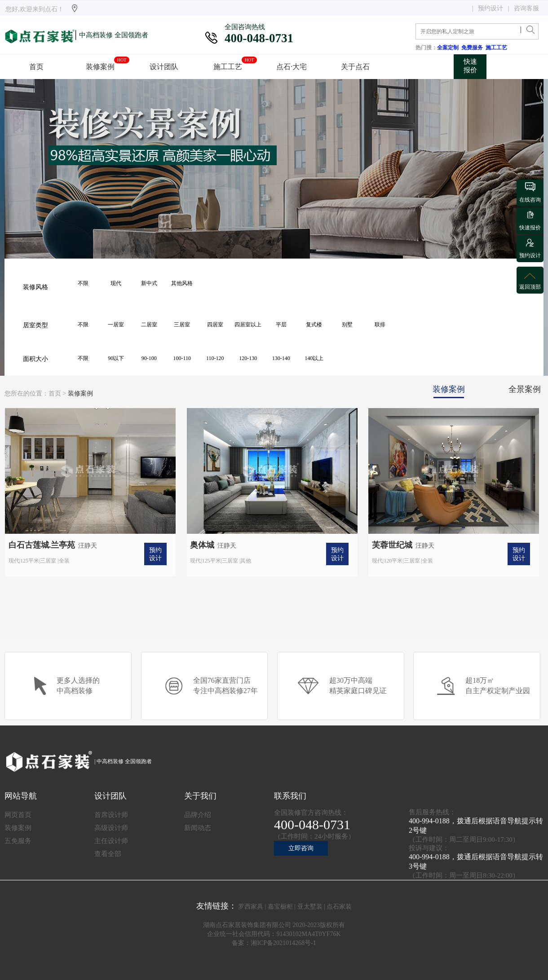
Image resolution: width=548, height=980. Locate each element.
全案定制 (449, 48)
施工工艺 (498, 48)
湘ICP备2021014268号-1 (283, 943)
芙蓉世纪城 (392, 545)
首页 (55, 393)
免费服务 (473, 48)
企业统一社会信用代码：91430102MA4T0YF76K (274, 934)
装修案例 (80, 393)
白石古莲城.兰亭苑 (42, 545)
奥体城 (202, 545)
